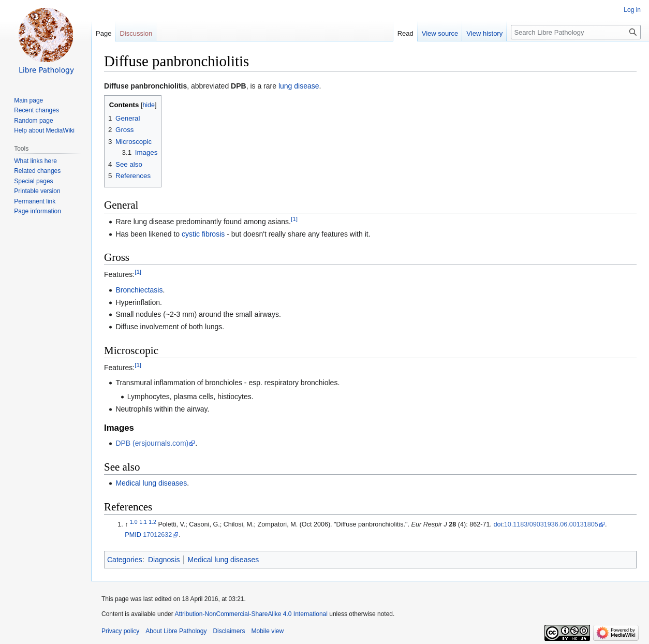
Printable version (37, 191)
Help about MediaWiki (44, 130)
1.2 (152, 522)
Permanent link (35, 201)
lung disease (299, 86)
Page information (38, 211)
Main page (28, 100)
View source (440, 33)
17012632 (157, 535)
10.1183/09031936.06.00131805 (551, 524)
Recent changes (36, 110)
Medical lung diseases (151, 483)
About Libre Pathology (176, 631)
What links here (35, 161)
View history (484, 33)
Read (405, 33)
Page (104, 33)
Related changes (37, 171)
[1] (294, 219)
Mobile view (267, 631)
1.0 (134, 522)
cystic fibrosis (203, 234)
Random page (33, 121)
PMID (133, 535)
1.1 (143, 522)
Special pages (33, 181)
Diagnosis (164, 560)
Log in (632, 10)
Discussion (136, 33)
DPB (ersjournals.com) (152, 443)
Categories (125, 560)
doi (498, 524)
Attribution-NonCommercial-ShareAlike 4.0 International (251, 614)
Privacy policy (120, 631)
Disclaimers (229, 631)
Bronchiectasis (139, 290)
